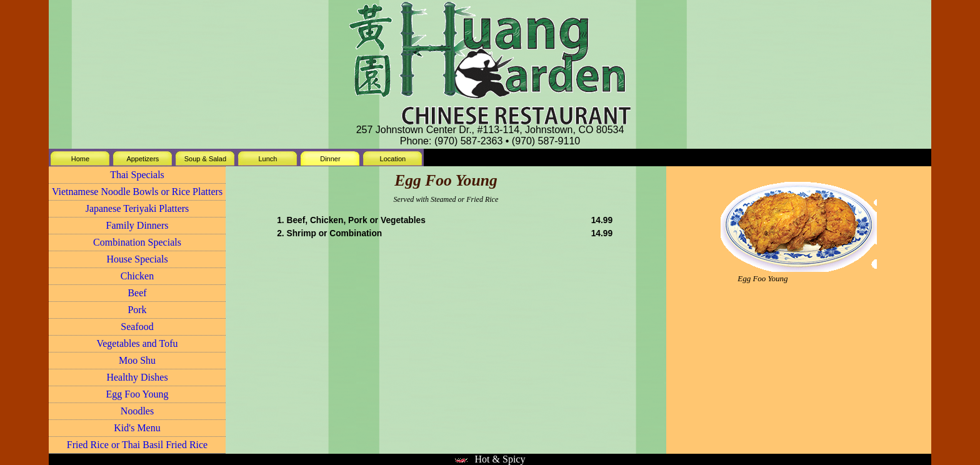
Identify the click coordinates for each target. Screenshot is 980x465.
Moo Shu (137, 360)
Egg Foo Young (137, 394)
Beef (137, 293)
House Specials (137, 259)
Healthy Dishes (137, 377)
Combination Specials (137, 242)
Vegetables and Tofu (137, 343)
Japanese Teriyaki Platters (137, 208)
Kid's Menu (137, 428)
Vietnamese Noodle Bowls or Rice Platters (137, 192)
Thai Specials (137, 175)
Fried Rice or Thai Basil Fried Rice (137, 445)
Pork (137, 310)
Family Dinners (137, 225)
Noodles (137, 411)
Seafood (137, 327)
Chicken (137, 276)
